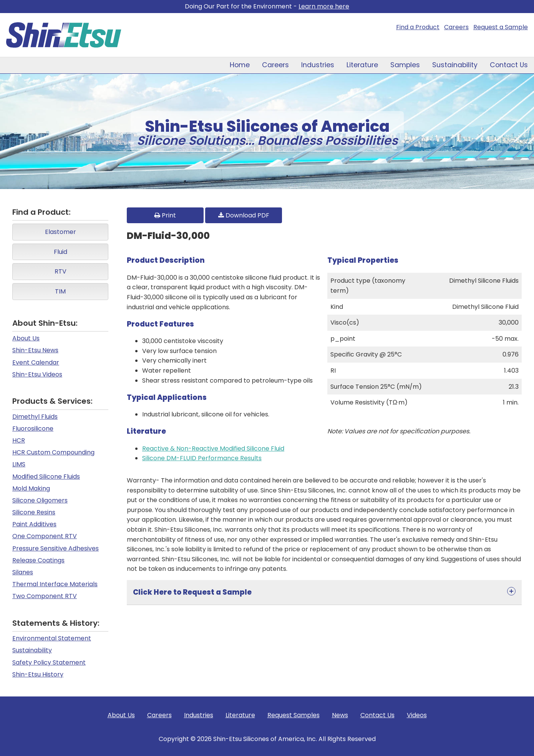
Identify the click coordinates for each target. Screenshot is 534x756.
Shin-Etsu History (38, 674)
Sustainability (455, 65)
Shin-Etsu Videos (37, 374)
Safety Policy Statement (49, 662)
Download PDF (244, 215)
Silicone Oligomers (40, 500)
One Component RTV (45, 536)
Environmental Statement (52, 638)
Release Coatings (38, 560)
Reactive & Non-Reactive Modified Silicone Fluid (213, 448)
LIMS (19, 464)
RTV (61, 271)
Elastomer (61, 232)
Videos (417, 715)
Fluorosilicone (33, 429)
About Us (26, 338)
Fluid (61, 252)
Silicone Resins (34, 512)
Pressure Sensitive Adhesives (56, 548)
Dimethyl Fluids (35, 417)
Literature (362, 65)
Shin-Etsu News (35, 350)
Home (240, 65)
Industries (318, 65)
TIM (60, 291)
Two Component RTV (45, 596)
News (340, 715)
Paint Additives (34, 524)
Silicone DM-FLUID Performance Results (202, 458)
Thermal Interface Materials (55, 584)
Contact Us (509, 65)
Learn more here (324, 6)
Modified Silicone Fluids (46, 477)
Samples (405, 65)
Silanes (23, 572)
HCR (19, 440)
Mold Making (31, 488)
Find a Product (418, 27)
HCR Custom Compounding (53, 452)
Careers (456, 27)
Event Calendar (36, 362)
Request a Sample (501, 27)
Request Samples (294, 715)
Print (165, 215)
